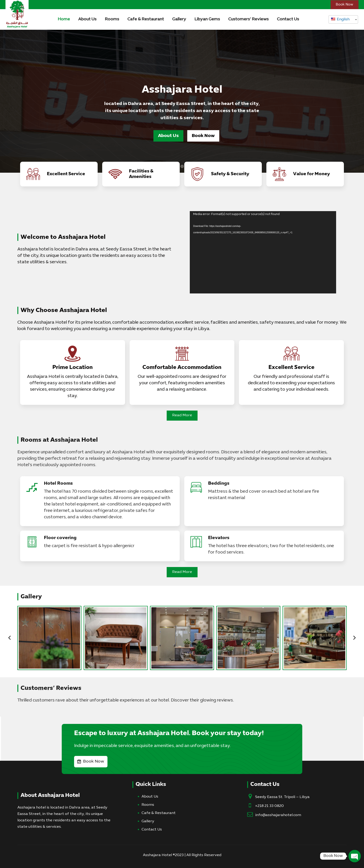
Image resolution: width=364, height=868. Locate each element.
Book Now (203, 136)
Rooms (148, 805)
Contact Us (152, 830)
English (340, 19)
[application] (263, 252)
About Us (168, 136)
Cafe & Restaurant (159, 813)
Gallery (148, 821)
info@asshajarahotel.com (278, 815)
